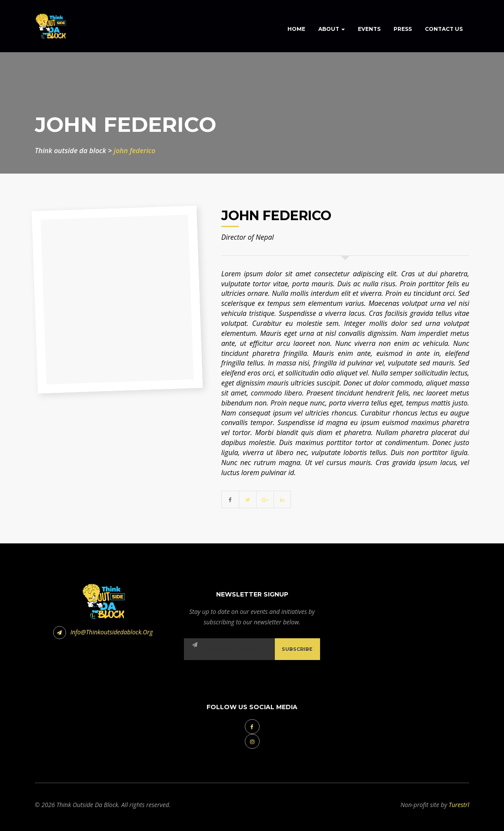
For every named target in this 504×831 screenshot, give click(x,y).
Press (403, 29)
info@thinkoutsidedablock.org (103, 632)
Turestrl (459, 805)
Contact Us (444, 29)
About (332, 29)
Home (296, 29)
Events (369, 29)
